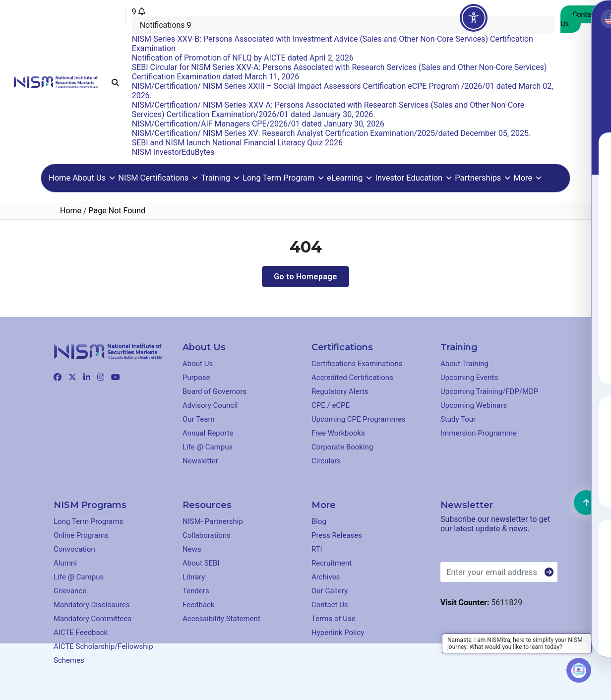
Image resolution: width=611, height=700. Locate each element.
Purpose (196, 378)
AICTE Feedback (81, 633)
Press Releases (337, 535)
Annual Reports (208, 433)
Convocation (74, 549)
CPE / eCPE (331, 405)
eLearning (350, 178)
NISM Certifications (158, 178)
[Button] (549, 573)
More (528, 178)
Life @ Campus (208, 447)
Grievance (70, 591)
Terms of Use (334, 619)
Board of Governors (214, 391)
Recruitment (332, 563)
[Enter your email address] (499, 572)
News (192, 549)
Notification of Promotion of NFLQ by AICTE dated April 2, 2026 (243, 58)
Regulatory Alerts (340, 391)
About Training (464, 364)
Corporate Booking (342, 447)
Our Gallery (330, 591)
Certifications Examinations (357, 364)
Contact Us (579, 19)
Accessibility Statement (221, 619)
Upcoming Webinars (474, 405)
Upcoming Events (469, 378)
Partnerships (483, 178)
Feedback (199, 605)
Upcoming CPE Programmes (359, 419)
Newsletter (200, 461)
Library (194, 577)
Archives (326, 577)
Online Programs (81, 535)
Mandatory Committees (92, 619)
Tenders (196, 591)
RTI (317, 549)
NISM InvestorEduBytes (173, 152)
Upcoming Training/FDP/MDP (489, 391)
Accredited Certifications (352, 378)
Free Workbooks (338, 433)
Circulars (326, 461)
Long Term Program (284, 178)
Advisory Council (210, 405)
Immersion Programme (479, 433)
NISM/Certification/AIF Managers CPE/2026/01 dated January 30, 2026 (258, 124)
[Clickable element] (56, 81)
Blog (319, 521)
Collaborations (207, 535)
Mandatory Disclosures (92, 605)
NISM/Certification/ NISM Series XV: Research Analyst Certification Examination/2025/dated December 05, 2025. (332, 133)
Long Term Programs (88, 521)
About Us (94, 178)
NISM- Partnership (213, 521)
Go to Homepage (305, 277)
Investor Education (414, 178)
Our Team (199, 419)
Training (221, 178)
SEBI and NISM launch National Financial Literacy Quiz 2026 (237, 143)
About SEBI (201, 563)
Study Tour (458, 419)
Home (60, 178)
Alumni (65, 563)
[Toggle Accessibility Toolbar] (474, 18)
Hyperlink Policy (338, 633)
